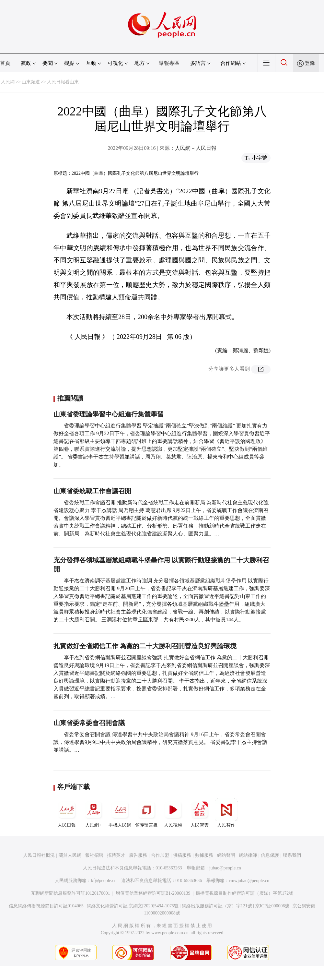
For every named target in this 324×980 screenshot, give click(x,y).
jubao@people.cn (225, 868)
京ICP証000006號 (272, 906)
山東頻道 (31, 82)
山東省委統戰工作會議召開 (92, 491)
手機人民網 (120, 813)
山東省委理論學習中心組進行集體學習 (109, 414)
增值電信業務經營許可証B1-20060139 (153, 893)
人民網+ (93, 813)
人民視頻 (173, 813)
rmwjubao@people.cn (249, 881)
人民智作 (226, 813)
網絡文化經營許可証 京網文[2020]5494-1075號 (133, 906)
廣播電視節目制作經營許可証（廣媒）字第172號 (244, 893)
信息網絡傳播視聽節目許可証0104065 (46, 906)
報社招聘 (94, 855)
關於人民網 (70, 855)
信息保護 (270, 855)
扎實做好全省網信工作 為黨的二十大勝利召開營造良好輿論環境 (145, 646)
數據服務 (204, 855)
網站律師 (248, 855)
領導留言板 (146, 813)
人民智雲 (200, 813)
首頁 (5, 63)
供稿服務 (182, 855)
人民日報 (67, 813)
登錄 (310, 63)
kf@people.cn (104, 881)
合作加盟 (160, 855)
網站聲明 (226, 855)
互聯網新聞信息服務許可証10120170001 (70, 893)
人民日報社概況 (39, 855)
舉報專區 (169, 63)
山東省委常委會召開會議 (89, 723)
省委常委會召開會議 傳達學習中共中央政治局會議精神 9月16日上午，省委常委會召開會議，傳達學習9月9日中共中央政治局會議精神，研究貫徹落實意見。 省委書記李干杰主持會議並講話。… (160, 742)
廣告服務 (138, 855)
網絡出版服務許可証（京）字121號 (217, 906)
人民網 (8, 82)
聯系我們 (292, 855)
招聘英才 (116, 855)
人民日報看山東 (63, 82)
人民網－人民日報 (196, 148)
